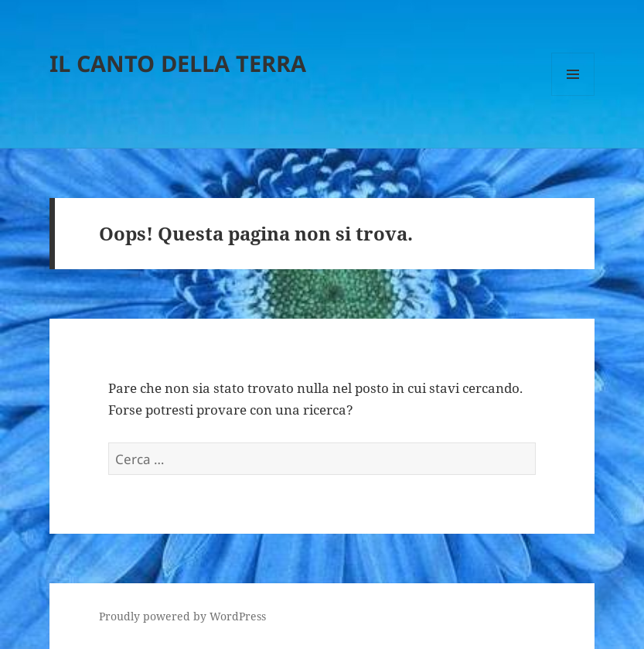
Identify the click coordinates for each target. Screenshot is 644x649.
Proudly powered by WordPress (182, 616)
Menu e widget (573, 96)
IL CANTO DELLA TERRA (178, 63)
